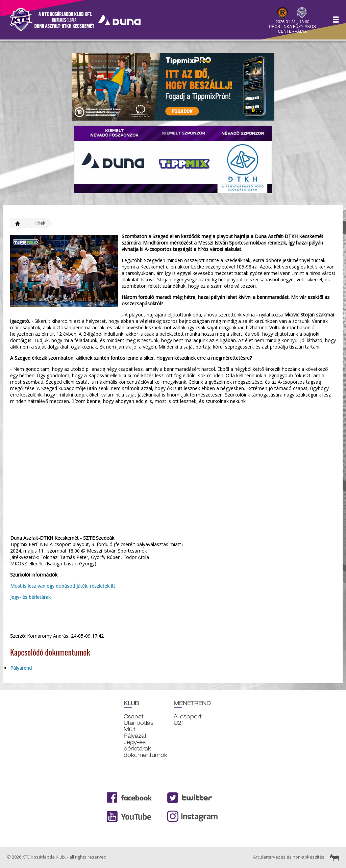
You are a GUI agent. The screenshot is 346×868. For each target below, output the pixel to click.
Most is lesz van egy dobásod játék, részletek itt (63, 586)
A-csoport (188, 717)
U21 (179, 723)
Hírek (40, 223)
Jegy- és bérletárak (30, 597)
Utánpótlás (139, 723)
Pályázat (135, 736)
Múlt (130, 729)
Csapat (134, 717)
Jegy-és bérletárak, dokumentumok (145, 749)
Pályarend (21, 668)
